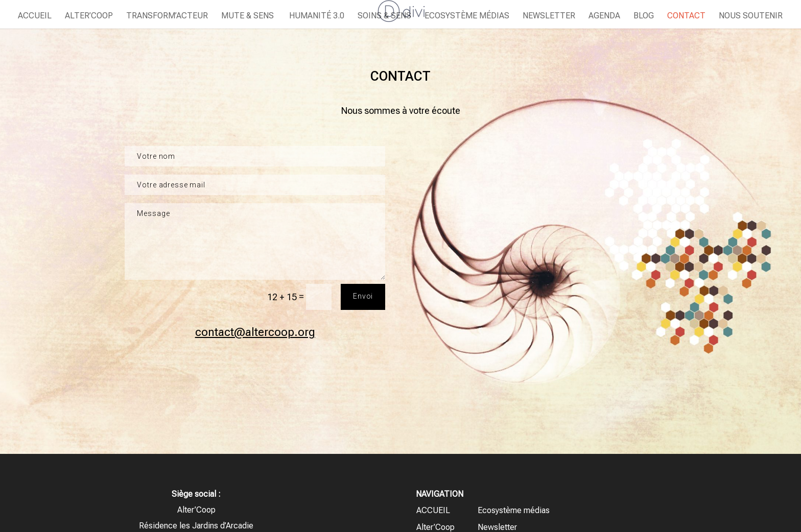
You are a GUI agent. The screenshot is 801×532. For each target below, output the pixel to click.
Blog (644, 16)
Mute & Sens (248, 16)
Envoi (363, 296)
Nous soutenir (751, 16)
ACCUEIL (35, 16)
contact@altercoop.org (255, 332)
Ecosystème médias (467, 16)
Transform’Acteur (167, 16)
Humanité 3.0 (316, 16)
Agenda (604, 16)
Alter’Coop (89, 16)
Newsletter (549, 16)
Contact (686, 16)
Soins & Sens (384, 16)
